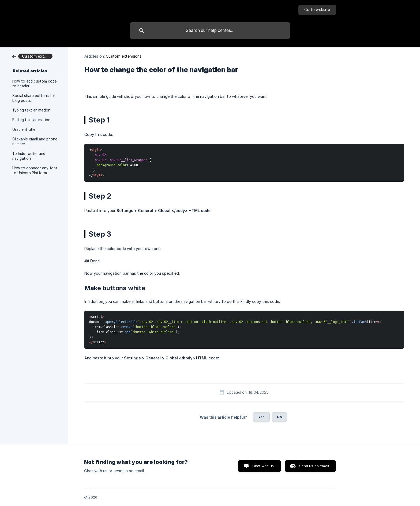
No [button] (279, 417)
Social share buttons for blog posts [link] (34, 98)
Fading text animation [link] (31, 120)
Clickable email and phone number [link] (35, 142)
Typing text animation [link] (31, 110)
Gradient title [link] (24, 129)
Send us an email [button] (314, 466)
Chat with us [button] (263, 466)
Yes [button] (261, 417)
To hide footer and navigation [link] (29, 156)
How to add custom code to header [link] (35, 84)
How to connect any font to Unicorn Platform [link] (35, 170)
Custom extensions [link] (124, 56)
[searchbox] (210, 31)
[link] (32, 56)
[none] (317, 10)
